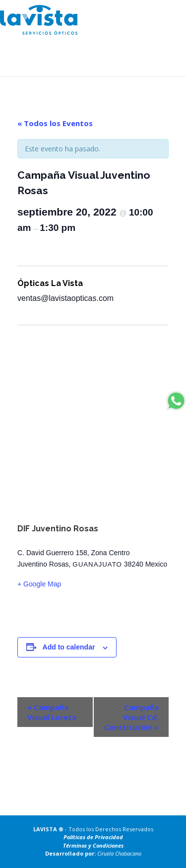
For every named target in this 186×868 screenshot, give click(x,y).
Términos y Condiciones (93, 845)
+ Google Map (39, 584)
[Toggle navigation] (168, 15)
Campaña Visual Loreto (52, 712)
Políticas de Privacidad (93, 837)
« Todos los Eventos (55, 123)
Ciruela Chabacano (119, 853)
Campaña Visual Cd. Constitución (131, 717)
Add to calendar (69, 647)
